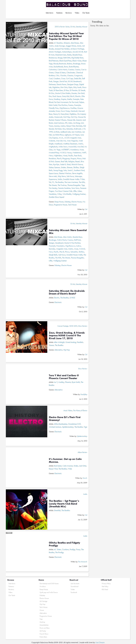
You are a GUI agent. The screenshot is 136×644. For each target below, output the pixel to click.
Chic (57, 75)
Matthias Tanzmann (70, 144)
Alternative (58, 350)
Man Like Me (61, 141)
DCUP (70, 81)
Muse (82, 150)
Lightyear (68, 135)
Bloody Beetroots (60, 64)
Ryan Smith (76, 382)
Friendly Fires (54, 108)
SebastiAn (74, 252)
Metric (81, 144)
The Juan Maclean (71, 182)
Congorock (78, 75)
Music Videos (68, 410)
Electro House (77, 202)
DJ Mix (73, 27)
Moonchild (72, 147)
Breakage (77, 64)
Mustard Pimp (54, 153)
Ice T (56, 382)
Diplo (70, 87)
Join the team (75, 583)
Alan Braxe (75, 43)
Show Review (83, 326)
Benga (60, 58)
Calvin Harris (62, 70)
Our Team (86, 13)
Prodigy (72, 549)
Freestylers (60, 246)
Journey (57, 126)
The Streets (53, 185)
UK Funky (43, 631)
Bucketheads (58, 67)
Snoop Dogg (58, 170)
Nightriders (58, 155)
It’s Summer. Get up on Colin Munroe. (65, 460)
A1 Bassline (58, 43)
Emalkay (57, 99)
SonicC (70, 170)
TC (53, 182)
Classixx (70, 75)
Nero (51, 155)
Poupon (73, 158)
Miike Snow (63, 147)
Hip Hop (67, 350)
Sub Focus (70, 176)
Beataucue (53, 58)
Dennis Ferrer (61, 84)
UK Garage (43, 601)
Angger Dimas (71, 46)
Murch (85, 478)
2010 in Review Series (62, 27)
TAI (50, 182)
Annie (79, 46)
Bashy (69, 55)
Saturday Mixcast (81, 27)
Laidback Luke (66, 132)
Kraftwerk (78, 129)
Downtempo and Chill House (49, 583)
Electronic (58, 302)
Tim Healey (53, 188)
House (42, 610)
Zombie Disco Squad (56, 197)
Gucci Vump (65, 111)
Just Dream (100, 642)
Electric (78, 96)
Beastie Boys (77, 55)
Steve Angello (77, 173)
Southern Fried (79, 170)
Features (59, 13)
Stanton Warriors (65, 173)
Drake (76, 466)
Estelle (70, 99)
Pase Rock (78, 155)
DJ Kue (66, 90)
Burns (66, 67)
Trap (41, 619)
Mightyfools (53, 147)
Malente (52, 141)
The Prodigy (59, 552)
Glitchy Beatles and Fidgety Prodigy (64, 544)
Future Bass (43, 637)
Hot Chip (67, 117)
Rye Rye (56, 164)
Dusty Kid (66, 96)
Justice (63, 126)
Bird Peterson (54, 61)
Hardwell (74, 111)
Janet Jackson (59, 123)
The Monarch (83, 562)
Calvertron (53, 70)
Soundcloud (74, 586)
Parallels (80, 342)
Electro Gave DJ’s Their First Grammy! (65, 419)
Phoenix (68, 382)
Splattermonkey (68, 427)
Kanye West (71, 126)
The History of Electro (80, 410)
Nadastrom (77, 153)
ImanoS (79, 120)
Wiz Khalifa (67, 194)
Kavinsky (79, 126)
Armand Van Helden (62, 49)
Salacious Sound (67, 5)
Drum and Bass (45, 628)
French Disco (44, 634)
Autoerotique (67, 52)
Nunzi (65, 155)
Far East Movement (61, 102)
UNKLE (72, 298)
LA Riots (57, 132)
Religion (71, 161)
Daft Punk (77, 240)
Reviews (69, 13)
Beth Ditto (67, 58)
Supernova (53, 179)
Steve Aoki (53, 176)
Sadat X (63, 164)
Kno (64, 129)
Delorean (52, 84)
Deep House (59, 202)
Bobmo (70, 64)
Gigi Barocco (64, 108)
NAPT (84, 153)
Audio (85, 494)
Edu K (72, 96)
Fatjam (82, 102)
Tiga (83, 185)
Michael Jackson (55, 427)
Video (77, 13)
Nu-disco (43, 586)
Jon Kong (76, 123)
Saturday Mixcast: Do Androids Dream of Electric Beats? (67, 292)
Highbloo (73, 114)
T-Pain (82, 179)
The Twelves (62, 185)
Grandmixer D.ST (74, 424)
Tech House (72, 205)
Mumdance (74, 150)
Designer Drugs (73, 84)
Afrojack (67, 43)
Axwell (75, 52)
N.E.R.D (63, 153)
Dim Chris (64, 87)
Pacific (71, 155)
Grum (58, 111)
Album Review (82, 452)
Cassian (71, 70)
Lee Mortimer (77, 132)
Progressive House (61, 205)
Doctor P (58, 93)
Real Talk (64, 161)
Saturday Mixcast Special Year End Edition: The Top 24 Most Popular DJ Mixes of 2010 (66, 36)
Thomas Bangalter (74, 185)
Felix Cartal (53, 105)
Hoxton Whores (61, 120)
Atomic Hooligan (55, 52)
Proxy (78, 549)
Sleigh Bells (53, 255)
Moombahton (44, 625)
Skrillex (76, 167)
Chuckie (63, 75)
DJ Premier (74, 90)
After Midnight (59, 342)
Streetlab (57, 510)
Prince (79, 158)
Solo (65, 170)
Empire (64, 99)
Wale (70, 469)
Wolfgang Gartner (79, 194)
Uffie (75, 191)
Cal (86, 209)
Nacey (69, 153)
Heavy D (56, 114)
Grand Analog (71, 342)
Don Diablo (66, 93)
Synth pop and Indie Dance (49, 592)
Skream (70, 167)
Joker (70, 123)
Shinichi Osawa (77, 164)
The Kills (82, 182)
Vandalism (53, 194)
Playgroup (66, 158)
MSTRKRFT (65, 150)
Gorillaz (73, 108)
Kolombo (70, 129)
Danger (56, 81)
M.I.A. (61, 138)
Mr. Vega (57, 150)
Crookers (57, 78)
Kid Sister (58, 129)
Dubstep (68, 202)
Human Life (71, 120)
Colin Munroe (68, 466)
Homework (58, 117)
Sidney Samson (54, 167)
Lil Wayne (76, 135)
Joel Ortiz (83, 466)
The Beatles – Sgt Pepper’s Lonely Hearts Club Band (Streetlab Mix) (64, 504)
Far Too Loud (74, 102)
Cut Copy (70, 78)
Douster (74, 93)
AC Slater (58, 549)
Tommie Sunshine (64, 188)
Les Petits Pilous (58, 135)
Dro (50, 96)
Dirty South (77, 87)
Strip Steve (62, 176)
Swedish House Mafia (71, 179)
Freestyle (78, 105)
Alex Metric (67, 237)
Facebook (74, 592)
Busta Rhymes (74, 67)
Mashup (42, 622)
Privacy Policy (106, 583)
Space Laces (53, 173)
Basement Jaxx (61, 55)
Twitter (73, 589)
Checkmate (71, 72)
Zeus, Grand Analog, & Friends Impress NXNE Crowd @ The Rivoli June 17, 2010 (67, 335)
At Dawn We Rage (77, 49)
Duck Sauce (57, 96)
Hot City (74, 117)
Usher (80, 191)
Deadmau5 (77, 81)
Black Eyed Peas (65, 61)
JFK (66, 123)
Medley (61, 382)
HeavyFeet (65, 114)
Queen (57, 161)
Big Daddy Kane (77, 58)
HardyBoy (84, 394)
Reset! (78, 161)
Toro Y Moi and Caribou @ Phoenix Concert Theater (64, 377)
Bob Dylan (58, 466)
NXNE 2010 (73, 326)
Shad (69, 164)
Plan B (59, 158)
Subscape (78, 176)
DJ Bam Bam (58, 90)
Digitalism (56, 87)
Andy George (60, 46)
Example (76, 99)
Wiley (59, 194)
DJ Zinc (52, 93)
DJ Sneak (82, 90)
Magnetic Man (76, 138)
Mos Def (80, 147)
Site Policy (105, 586)
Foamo (71, 105)
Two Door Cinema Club (64, 191)
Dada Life (78, 78)
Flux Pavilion (63, 105)
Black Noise (77, 61)
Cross (63, 78)
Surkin (60, 179)
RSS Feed (105, 589)
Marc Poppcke (72, 141)
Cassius (78, 70)
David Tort (63, 81)
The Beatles (59, 182)
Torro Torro (75, 188)
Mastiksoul (58, 144)
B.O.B (81, 52)
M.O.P (67, 138)
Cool (51, 78)
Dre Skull (81, 93)
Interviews (49, 13)
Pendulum (52, 158)
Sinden (63, 167)
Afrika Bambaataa (61, 424)
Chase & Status (60, 72)
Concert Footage (63, 326)
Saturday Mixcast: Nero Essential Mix (68, 232)
